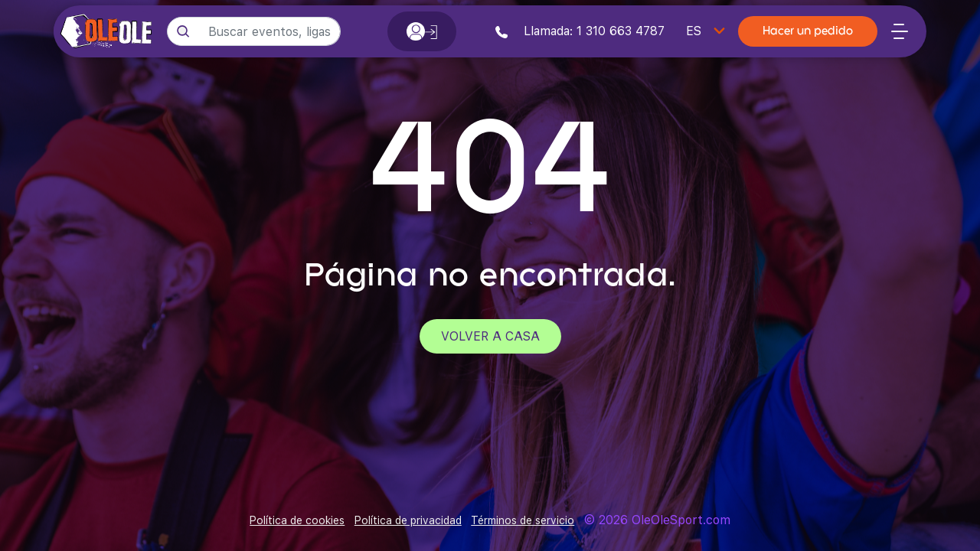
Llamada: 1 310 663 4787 (580, 31)
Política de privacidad (408, 520)
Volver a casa (490, 336)
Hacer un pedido (808, 32)
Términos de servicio (523, 520)
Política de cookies (297, 520)
